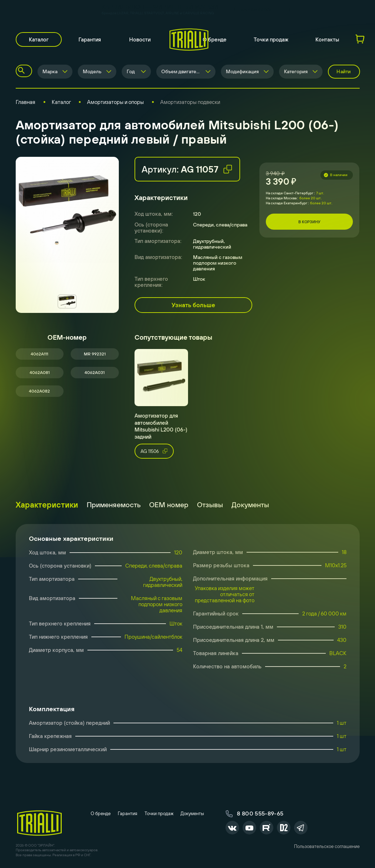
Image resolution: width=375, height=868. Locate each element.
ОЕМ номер (169, 505)
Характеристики (47, 505)
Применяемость (114, 505)
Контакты (327, 39)
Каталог (39, 39)
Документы (250, 505)
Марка (50, 71)
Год (131, 71)
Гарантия (90, 39)
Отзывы (210, 505)
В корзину (309, 222)
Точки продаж (271, 39)
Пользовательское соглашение (327, 846)
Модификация (242, 71)
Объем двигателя (181, 71)
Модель (92, 71)
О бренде (215, 39)
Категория (296, 71)
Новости (140, 39)
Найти (344, 71)
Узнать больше (193, 305)
